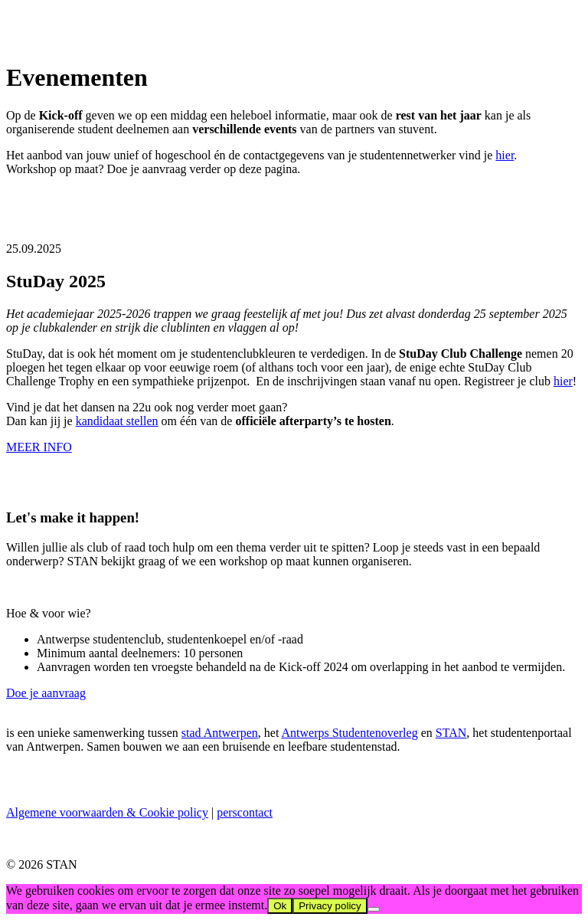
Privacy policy (330, 906)
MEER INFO (39, 447)
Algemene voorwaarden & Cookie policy (107, 812)
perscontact (245, 812)
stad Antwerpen (220, 733)
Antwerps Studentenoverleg (349, 733)
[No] (374, 909)
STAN (451, 733)
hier (505, 155)
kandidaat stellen (117, 421)
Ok (280, 906)
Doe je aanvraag (46, 693)
